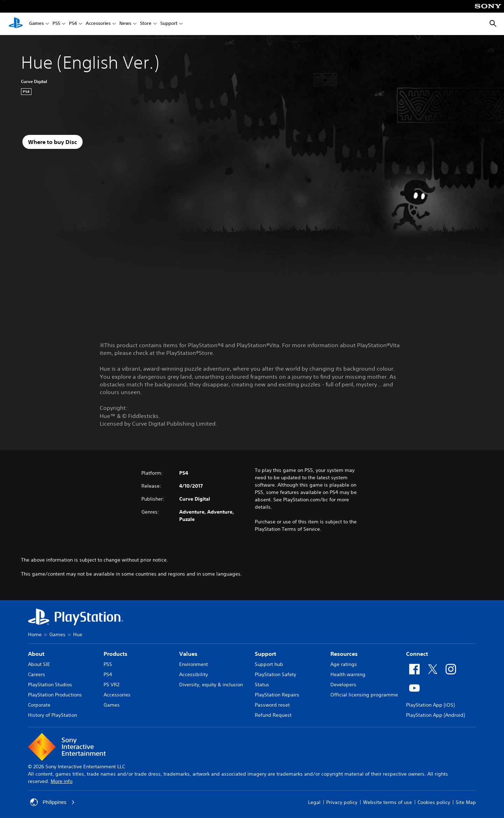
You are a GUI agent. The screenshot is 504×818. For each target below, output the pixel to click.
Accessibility (194, 674)
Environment (194, 664)
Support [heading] (265, 654)
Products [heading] (115, 654)
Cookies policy (434, 802)
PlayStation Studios (50, 685)
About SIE (39, 664)
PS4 (73, 24)
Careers (37, 674)
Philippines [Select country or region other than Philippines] (52, 802)
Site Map (466, 802)
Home (35, 634)
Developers (343, 685)
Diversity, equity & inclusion (211, 685)
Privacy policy (342, 802)
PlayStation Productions (55, 695)
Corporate (39, 705)
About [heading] (36, 654)
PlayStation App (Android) (435, 715)
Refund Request (273, 715)
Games (36, 24)
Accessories (98, 24)
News (125, 24)
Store (146, 24)
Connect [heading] (417, 654)
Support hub (269, 664)
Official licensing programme (364, 695)
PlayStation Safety (275, 674)
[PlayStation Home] (16, 24)
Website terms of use (387, 802)
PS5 (56, 24)
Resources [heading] (344, 654)
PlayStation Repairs (277, 695)
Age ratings (344, 664)
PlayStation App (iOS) (430, 705)
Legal (314, 802)
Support (169, 24)
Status (262, 685)
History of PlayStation (52, 715)
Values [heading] (188, 654)
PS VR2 (111, 685)
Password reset (272, 705)
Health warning (348, 674)
